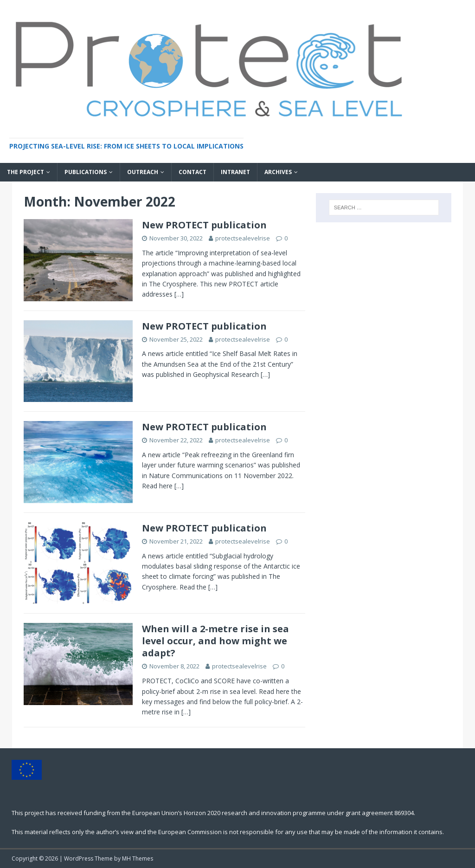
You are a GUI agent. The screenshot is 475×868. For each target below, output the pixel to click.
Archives (278, 172)
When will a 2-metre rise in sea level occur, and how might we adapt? (215, 641)
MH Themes (138, 858)
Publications (86, 172)
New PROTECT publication (204, 225)
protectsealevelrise (243, 238)
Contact (193, 172)
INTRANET (235, 172)
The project (26, 172)
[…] (179, 294)
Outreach (143, 172)
